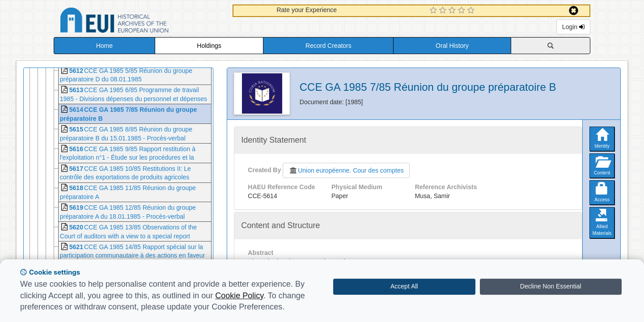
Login (573, 27)
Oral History (452, 46)
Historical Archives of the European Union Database (140, 22)
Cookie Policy (239, 296)
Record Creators (328, 46)
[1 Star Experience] (434, 11)
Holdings (209, 46)
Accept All (404, 286)
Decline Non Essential (551, 286)
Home (104, 46)
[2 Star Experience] (444, 11)
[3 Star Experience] (453, 11)
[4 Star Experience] (463, 11)
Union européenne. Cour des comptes (346, 170)
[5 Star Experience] (472, 11)
